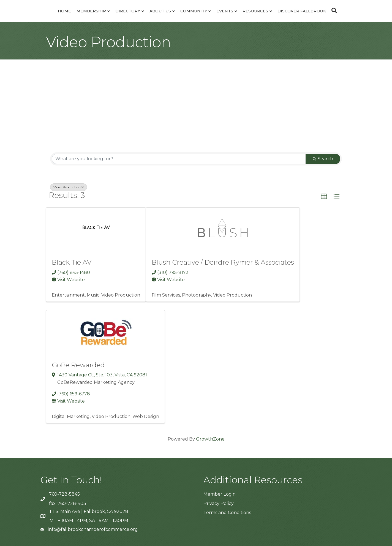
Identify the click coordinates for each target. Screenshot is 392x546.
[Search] (333, 10)
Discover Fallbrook (302, 11)
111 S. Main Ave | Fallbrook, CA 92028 (89, 511)
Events (225, 11)
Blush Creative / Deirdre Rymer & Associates (223, 262)
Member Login (220, 494)
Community (194, 11)
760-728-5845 (64, 494)
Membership (91, 11)
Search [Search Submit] (323, 159)
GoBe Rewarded (78, 365)
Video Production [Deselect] (69, 187)
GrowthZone (210, 439)
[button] (324, 197)
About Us (160, 11)
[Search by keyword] (179, 159)
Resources (255, 11)
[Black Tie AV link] (96, 228)
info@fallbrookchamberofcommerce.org (93, 529)
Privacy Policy (219, 503)
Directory (128, 11)
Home (64, 11)
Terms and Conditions (227, 513)
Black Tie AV (72, 262)
